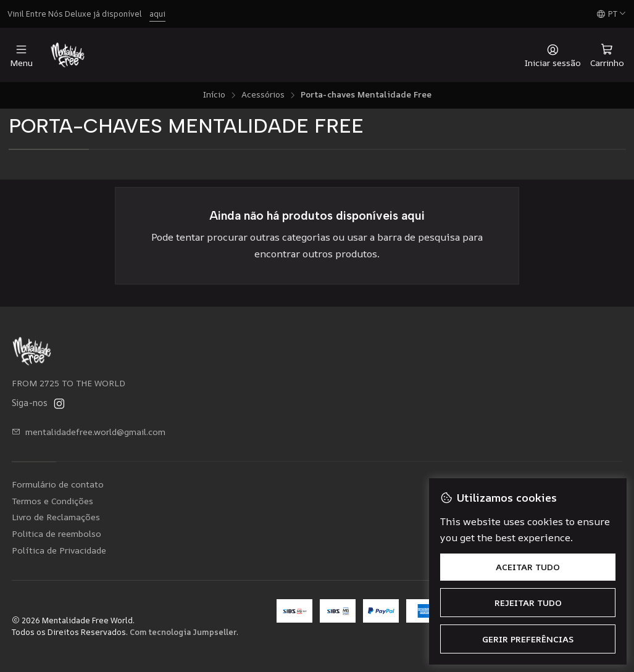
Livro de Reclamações (56, 517)
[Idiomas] (611, 14)
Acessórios (263, 95)
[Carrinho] (607, 55)
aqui (157, 14)
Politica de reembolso (56, 533)
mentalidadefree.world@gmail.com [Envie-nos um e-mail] (89, 432)
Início (214, 95)
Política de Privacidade (59, 550)
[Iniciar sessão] (553, 55)
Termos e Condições (52, 501)
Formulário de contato (58, 484)
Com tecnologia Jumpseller (183, 632)
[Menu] (21, 55)
